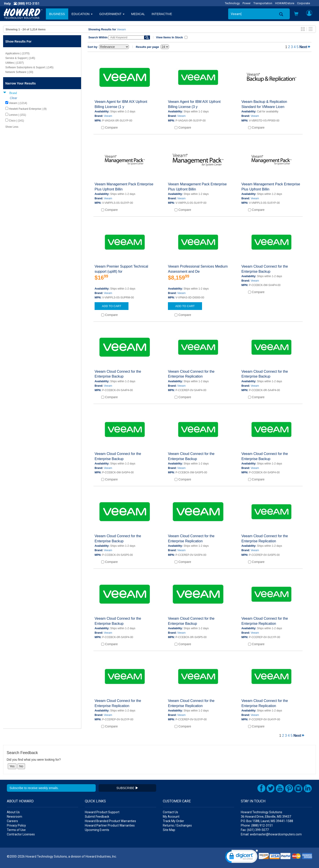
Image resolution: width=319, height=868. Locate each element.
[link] (241, 857)
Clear (13, 98)
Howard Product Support (102, 812)
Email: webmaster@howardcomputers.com (271, 834)
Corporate (303, 3)
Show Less (12, 127)
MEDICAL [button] (138, 14)
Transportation (263, 3)
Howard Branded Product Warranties (110, 821)
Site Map (169, 830)
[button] (296, 14)
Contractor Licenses (21, 834)
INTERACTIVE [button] (162, 14)
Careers (12, 821)
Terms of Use (16, 830)
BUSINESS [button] (57, 14)
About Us (13, 812)
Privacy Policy (16, 825)
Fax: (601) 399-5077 (255, 830)
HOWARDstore (285, 3)
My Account (171, 817)
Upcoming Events (97, 830)
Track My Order (173, 821)
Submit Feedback (97, 817)
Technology (232, 3)
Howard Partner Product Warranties (110, 825)
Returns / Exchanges (177, 825)
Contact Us (170, 812)
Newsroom (15, 817)
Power (247, 3)
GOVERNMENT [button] (112, 14)
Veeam (121, 29)
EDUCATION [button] (82, 14)
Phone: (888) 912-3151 (257, 825)
